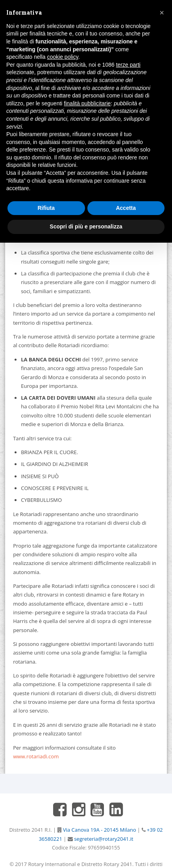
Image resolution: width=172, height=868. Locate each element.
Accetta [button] (126, 208)
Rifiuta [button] (46, 208)
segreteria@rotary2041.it (103, 839)
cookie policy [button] (63, 57)
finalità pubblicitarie (87, 103)
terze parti (128, 65)
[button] (162, 13)
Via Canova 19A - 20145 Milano (99, 830)
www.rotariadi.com (36, 756)
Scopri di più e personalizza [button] (86, 226)
